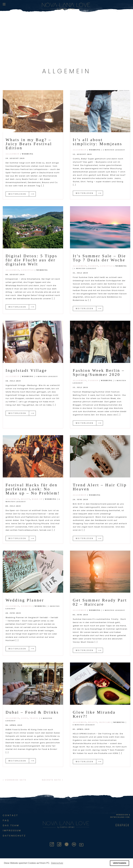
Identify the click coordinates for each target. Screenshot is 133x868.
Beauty (26, 499)
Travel (34, 718)
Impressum (12, 830)
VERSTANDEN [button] (119, 863)
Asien (25, 718)
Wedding (27, 606)
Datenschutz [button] (57, 863)
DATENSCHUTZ (14, 836)
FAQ (6, 820)
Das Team (11, 825)
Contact (11, 815)
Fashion (93, 266)
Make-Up (37, 499)
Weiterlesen (17, 194)
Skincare (105, 722)
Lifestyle (28, 270)
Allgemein (13, 154)
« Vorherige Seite (15, 780)
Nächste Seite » (53, 780)
